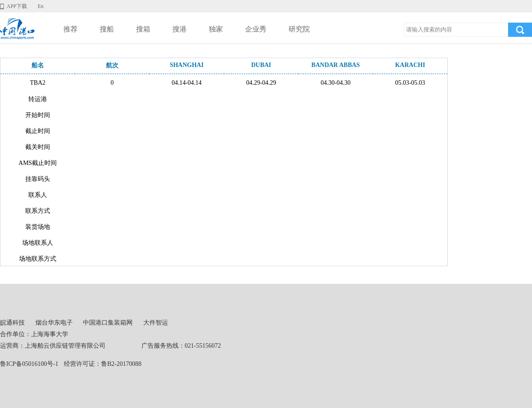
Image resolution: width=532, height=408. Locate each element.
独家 (216, 29)
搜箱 (143, 29)
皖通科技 (12, 323)
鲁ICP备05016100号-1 (29, 364)
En (41, 6)
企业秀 (256, 29)
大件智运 (156, 323)
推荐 (70, 29)
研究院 (299, 29)
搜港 (180, 29)
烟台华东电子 (54, 323)
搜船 (107, 29)
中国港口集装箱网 (108, 323)
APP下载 (17, 6)
